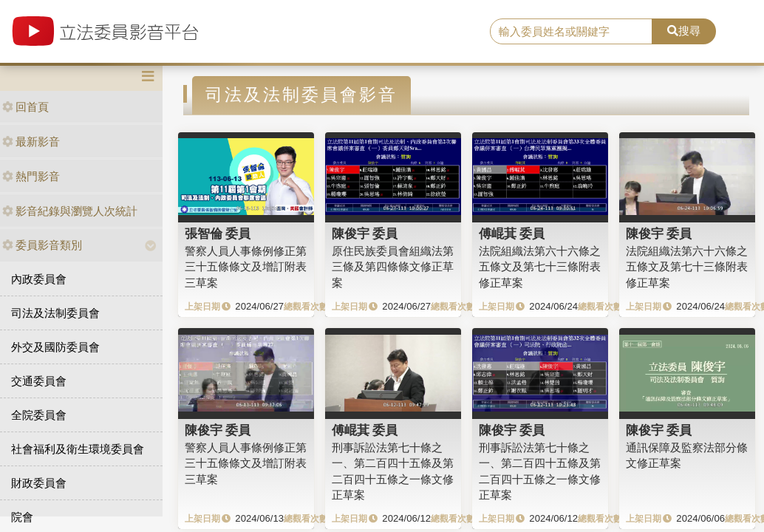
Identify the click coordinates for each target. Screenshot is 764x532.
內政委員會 (39, 279)
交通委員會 (39, 381)
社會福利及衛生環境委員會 (78, 449)
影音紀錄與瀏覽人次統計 (70, 211)
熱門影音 (31, 176)
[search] (571, 32)
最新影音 (31, 141)
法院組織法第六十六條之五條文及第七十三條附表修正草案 (540, 267)
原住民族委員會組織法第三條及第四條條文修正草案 (393, 267)
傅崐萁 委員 (512, 233)
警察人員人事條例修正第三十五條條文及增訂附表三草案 (246, 267)
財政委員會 (39, 483)
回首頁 (25, 107)
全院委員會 (39, 415)
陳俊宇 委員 (365, 233)
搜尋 (684, 31)
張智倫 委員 (218, 233)
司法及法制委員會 (55, 313)
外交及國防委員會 (55, 347)
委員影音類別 (42, 245)
